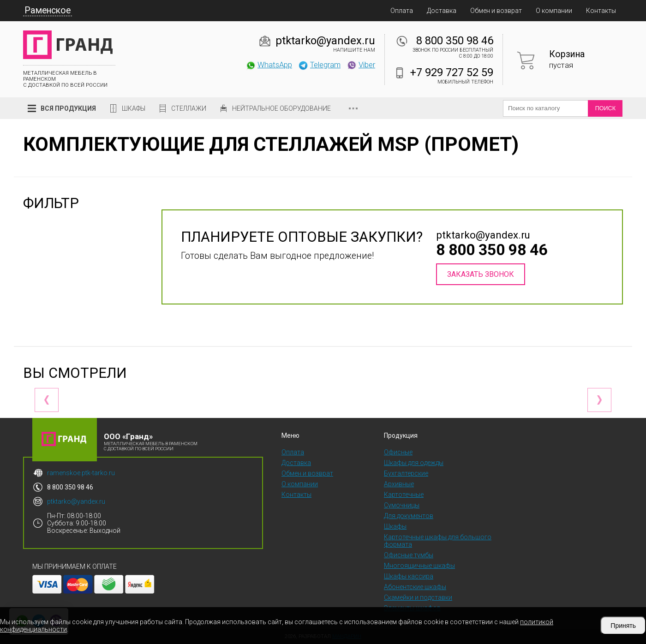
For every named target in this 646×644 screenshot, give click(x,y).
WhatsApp (269, 65)
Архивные (399, 484)
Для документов (409, 516)
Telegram (319, 65)
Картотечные (404, 495)
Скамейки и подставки (418, 597)
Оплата (402, 11)
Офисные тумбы (409, 555)
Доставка (442, 11)
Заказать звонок (481, 274)
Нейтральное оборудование (281, 108)
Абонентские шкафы (415, 587)
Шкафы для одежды (414, 463)
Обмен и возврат (496, 11)
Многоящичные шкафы (419, 566)
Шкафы (134, 108)
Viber (361, 65)
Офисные (398, 452)
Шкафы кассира (409, 576)
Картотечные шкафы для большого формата (438, 541)
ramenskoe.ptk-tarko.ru (81, 473)
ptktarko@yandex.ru (325, 41)
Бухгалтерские (406, 473)
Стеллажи (189, 108)
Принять (623, 626)
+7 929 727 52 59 (452, 72)
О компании (554, 11)
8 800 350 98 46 (455, 41)
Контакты (601, 11)
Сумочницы (402, 505)
